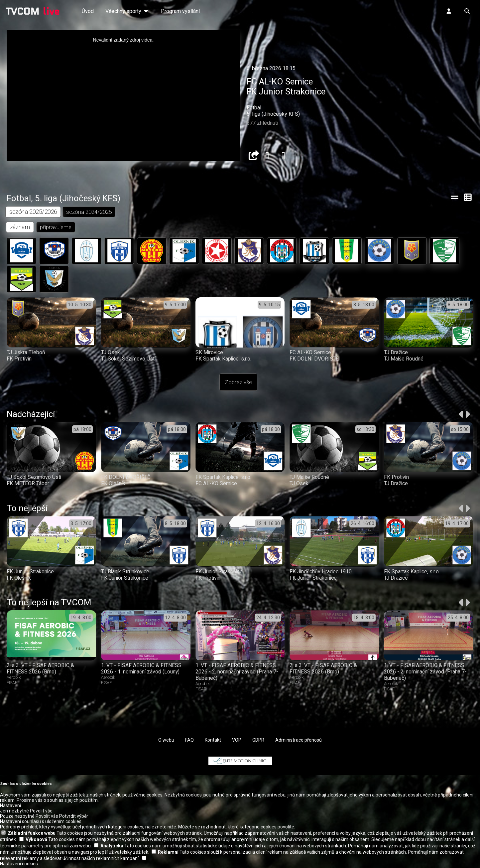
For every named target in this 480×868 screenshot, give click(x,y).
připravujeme (56, 227)
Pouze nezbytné (17, 818)
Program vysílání (180, 11)
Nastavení (10, 807)
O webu (166, 742)
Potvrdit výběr (74, 818)
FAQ (189, 742)
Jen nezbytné (14, 812)
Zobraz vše (238, 384)
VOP (237, 742)
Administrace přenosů (299, 742)
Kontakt (213, 742)
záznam (20, 227)
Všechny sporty (127, 11)
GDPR (258, 742)
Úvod (88, 11)
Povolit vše (41, 812)
